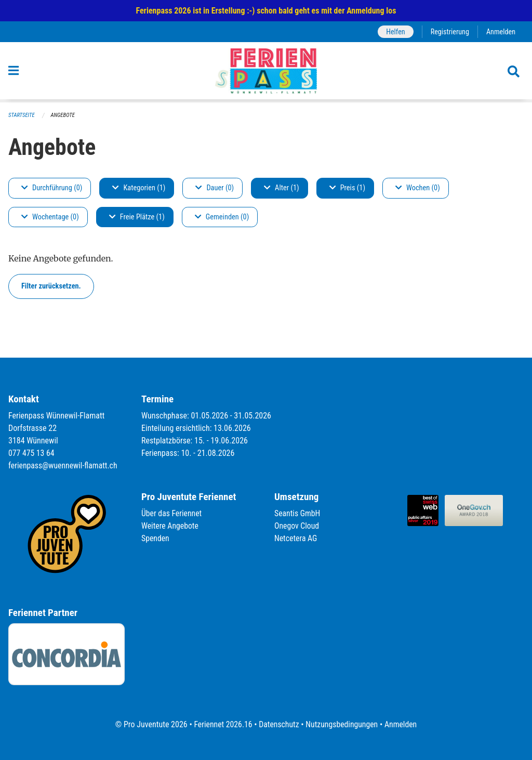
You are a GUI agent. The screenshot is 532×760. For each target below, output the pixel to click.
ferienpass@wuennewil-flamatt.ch (64, 466)
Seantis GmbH (298, 513)
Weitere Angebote (170, 526)
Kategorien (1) (139, 188)
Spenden (156, 538)
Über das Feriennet (172, 513)
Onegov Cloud (297, 526)
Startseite (22, 115)
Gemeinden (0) (222, 217)
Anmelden (501, 31)
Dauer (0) (215, 188)
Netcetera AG (296, 538)
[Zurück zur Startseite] (266, 72)
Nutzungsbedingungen (342, 724)
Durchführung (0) (52, 188)
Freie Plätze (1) (137, 217)
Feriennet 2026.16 (222, 724)
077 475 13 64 (32, 453)
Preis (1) (347, 188)
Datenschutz (279, 724)
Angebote (64, 115)
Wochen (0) (418, 188)
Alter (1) (282, 188)
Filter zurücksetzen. (51, 286)
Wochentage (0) (50, 217)
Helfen (394, 31)
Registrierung (449, 31)
